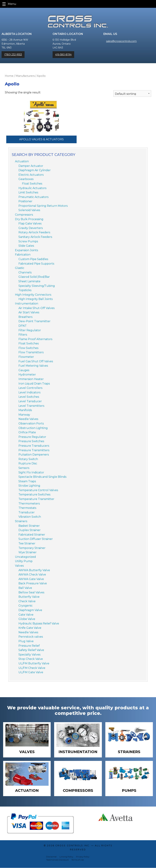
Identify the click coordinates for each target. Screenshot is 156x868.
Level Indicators (29, 392)
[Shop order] (132, 93)
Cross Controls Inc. (73, 846)
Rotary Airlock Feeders (34, 232)
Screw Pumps (28, 241)
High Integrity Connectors (33, 295)
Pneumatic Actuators (33, 197)
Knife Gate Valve (30, 628)
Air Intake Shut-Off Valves (36, 308)
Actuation (22, 161)
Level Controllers (30, 388)
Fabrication (23, 255)
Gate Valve (26, 615)
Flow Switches (28, 348)
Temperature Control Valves (38, 490)
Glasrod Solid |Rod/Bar (34, 277)
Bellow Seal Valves (31, 592)
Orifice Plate (27, 432)
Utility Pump (24, 561)
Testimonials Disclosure (57, 860)
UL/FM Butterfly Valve (34, 663)
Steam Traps (27, 481)
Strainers (21, 521)
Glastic (20, 268)
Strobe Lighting (29, 486)
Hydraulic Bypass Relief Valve (39, 623)
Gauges (24, 370)
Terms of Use (78, 860)
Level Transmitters (31, 406)
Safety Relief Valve (31, 650)
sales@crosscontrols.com (121, 41)
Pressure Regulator (32, 437)
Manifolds (25, 410)
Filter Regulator (30, 330)
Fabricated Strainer (32, 535)
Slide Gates (26, 246)
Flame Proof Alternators (35, 339)
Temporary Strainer (32, 548)
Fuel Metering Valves (33, 366)
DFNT (23, 326)
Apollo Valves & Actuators (41, 139)
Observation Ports (31, 423)
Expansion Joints (26, 250)
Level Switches (29, 397)
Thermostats (27, 508)
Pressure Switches (31, 441)
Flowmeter (26, 357)
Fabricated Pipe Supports (36, 264)
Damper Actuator (31, 166)
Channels (25, 272)
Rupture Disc (28, 463)
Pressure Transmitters (34, 450)
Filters (23, 335)
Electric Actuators (31, 175)
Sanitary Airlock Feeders (35, 237)
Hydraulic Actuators (32, 188)
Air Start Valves (29, 312)
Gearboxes (26, 179)
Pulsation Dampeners (34, 455)
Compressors (24, 215)
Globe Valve (27, 619)
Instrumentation (27, 304)
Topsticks (25, 290)
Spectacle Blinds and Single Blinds (42, 477)
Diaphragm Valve (30, 610)
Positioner (25, 201)
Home (9, 76)
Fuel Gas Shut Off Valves (36, 361)
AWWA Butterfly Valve (34, 570)
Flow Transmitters (31, 352)
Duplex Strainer (30, 530)
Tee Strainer (27, 543)
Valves (19, 566)
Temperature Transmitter (36, 499)
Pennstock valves (31, 637)
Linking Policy (66, 857)
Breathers (25, 317)
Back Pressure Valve (33, 583)
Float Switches (32, 184)
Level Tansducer (30, 401)
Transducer (27, 512)
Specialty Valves (29, 655)
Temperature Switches (34, 494)
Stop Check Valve (31, 659)
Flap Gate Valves (30, 224)
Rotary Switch (28, 459)
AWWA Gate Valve (31, 579)
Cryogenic (26, 606)
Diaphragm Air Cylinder (35, 170)
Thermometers (29, 504)
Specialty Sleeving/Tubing (37, 286)
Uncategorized (25, 557)
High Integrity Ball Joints (36, 299)
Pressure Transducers (34, 446)
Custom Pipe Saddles (33, 259)
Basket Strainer (29, 526)
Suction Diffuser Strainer (36, 539)
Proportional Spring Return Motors (43, 206)
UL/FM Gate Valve (31, 672)
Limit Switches (28, 192)
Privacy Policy (83, 857)
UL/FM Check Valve (32, 668)
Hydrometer (27, 375)
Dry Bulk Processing (29, 219)
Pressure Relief (29, 646)
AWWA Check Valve (32, 575)
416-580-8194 (63, 55)
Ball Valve (25, 588)
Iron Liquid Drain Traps (34, 384)
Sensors (24, 468)
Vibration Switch (30, 517)
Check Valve (27, 601)
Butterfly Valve (29, 597)
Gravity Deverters (31, 228)
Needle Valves (28, 419)
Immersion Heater (31, 379)
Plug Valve (26, 641)
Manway (24, 415)
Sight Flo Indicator (31, 472)
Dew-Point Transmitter (34, 321)
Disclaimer (51, 857)
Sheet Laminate (29, 281)
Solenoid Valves (29, 210)
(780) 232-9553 (13, 55)
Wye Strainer (28, 552)
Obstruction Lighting (33, 428)
